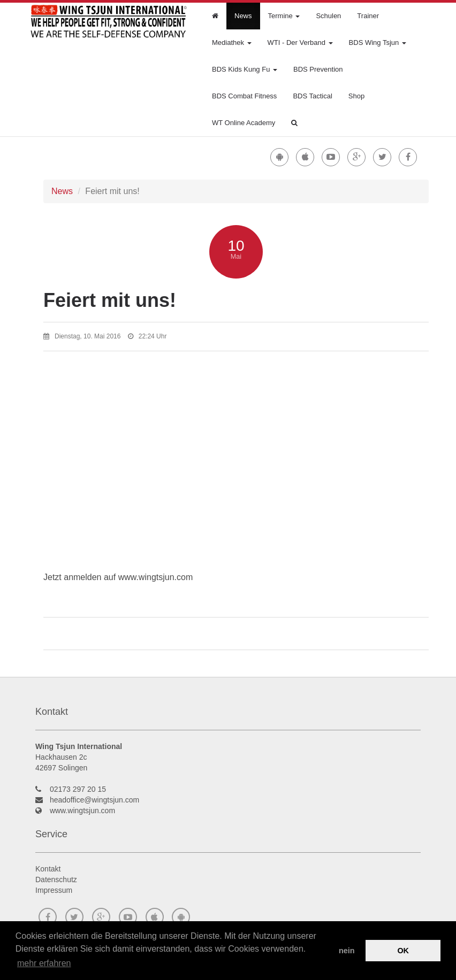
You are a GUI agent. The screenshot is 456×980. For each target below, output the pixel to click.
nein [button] (347, 951)
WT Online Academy (244, 123)
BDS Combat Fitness (244, 96)
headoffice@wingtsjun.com (94, 800)
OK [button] (403, 951)
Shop (356, 96)
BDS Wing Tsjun (378, 43)
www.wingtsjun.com (82, 811)
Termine (284, 16)
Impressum (54, 890)
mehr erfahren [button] (44, 963)
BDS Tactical (312, 96)
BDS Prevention (318, 69)
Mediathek (232, 43)
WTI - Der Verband (300, 43)
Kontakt (48, 869)
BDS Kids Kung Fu (245, 69)
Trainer (368, 16)
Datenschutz (56, 879)
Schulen (328, 16)
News (243, 16)
